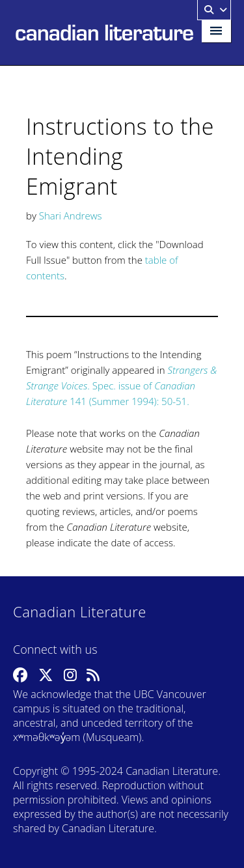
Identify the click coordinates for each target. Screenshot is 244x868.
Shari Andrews (71, 216)
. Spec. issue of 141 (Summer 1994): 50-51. (121, 385)
